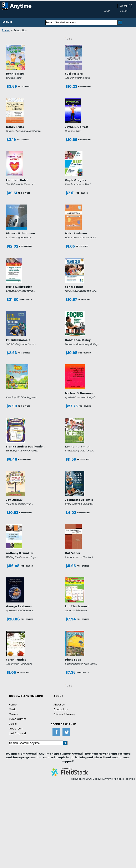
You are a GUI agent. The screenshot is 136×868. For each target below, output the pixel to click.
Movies (13, 714)
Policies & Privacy (64, 714)
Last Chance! (17, 733)
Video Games (18, 719)
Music (13, 709)
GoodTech (16, 729)
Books (6, 30)
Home (13, 705)
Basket (123, 6)
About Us (59, 705)
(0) (130, 6)
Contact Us (61, 709)
